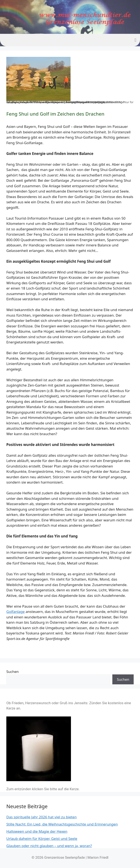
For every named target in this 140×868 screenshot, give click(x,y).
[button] (135, 40)
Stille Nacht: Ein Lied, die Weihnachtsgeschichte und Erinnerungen (62, 824)
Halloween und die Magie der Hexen (37, 831)
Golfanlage (16, 612)
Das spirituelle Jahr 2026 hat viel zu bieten (41, 817)
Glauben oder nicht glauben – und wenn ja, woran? (49, 846)
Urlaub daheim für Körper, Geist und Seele (42, 839)
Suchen (13, 672)
